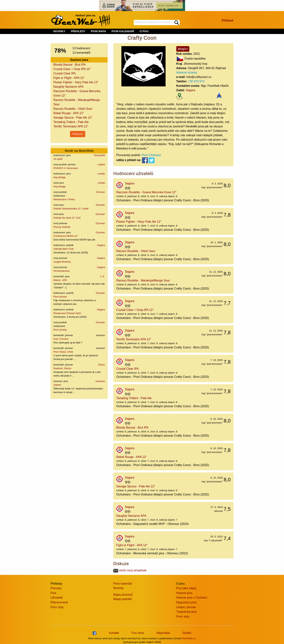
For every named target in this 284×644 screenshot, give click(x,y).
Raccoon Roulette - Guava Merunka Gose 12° (146, 192)
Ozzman (100, 192)
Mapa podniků (123, 599)
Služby (187, 633)
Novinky (119, 588)
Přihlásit (228, 20)
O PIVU (144, 31)
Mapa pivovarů (123, 595)
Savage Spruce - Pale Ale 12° (73, 118)
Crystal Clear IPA (65, 73)
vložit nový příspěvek (130, 570)
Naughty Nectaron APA (68, 87)
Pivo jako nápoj (186, 588)
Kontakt (114, 633)
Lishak (101, 174)
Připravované (59, 602)
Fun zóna (138, 633)
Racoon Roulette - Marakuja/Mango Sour (143, 280)
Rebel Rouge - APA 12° (69, 113)
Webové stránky (187, 73)
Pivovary (56, 588)
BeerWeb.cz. (189, 638)
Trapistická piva (186, 612)
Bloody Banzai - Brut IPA (70, 65)
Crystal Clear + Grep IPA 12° (72, 69)
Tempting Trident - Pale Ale (71, 122)
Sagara (101, 245)
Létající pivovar (186, 607)
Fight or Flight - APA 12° (69, 78)
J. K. (102, 276)
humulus (100, 381)
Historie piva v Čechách (192, 598)
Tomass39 (99, 155)
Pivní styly (57, 607)
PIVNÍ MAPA (98, 31)
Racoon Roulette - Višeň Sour (73, 109)
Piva (53, 593)
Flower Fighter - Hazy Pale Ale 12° (76, 82)
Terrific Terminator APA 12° (71, 126)
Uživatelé (57, 598)
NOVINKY (59, 31)
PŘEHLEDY (78, 31)
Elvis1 (102, 365)
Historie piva (184, 593)
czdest (101, 164)
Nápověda (163, 633)
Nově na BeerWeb (79, 151)
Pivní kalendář (123, 584)
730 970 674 (196, 81)
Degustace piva (186, 602)
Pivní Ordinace (151, 155)
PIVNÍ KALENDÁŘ (123, 31)
